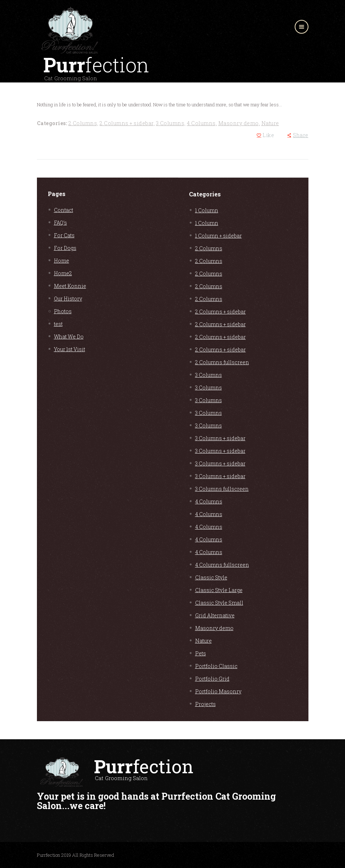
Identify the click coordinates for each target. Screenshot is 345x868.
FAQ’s (60, 223)
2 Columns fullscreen (222, 362)
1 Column (207, 210)
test (58, 324)
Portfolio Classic (216, 666)
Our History (68, 299)
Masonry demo (214, 628)
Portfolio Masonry (218, 691)
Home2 (63, 273)
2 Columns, (83, 123)
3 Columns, (171, 123)
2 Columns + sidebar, (127, 123)
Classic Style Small (219, 603)
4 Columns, (202, 123)
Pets (201, 653)
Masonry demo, (239, 123)
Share (301, 135)
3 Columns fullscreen (222, 489)
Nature (270, 123)
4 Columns (209, 501)
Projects (205, 704)
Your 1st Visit (70, 349)
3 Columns (209, 375)
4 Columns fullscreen (222, 565)
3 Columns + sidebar (220, 438)
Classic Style (211, 577)
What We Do (69, 337)
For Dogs (65, 248)
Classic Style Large (219, 590)
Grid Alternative (215, 615)
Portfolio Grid (212, 679)
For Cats (64, 235)
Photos (63, 311)
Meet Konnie (70, 286)
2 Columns (209, 248)
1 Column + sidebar (218, 236)
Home (62, 261)
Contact (64, 210)
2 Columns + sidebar (220, 312)
